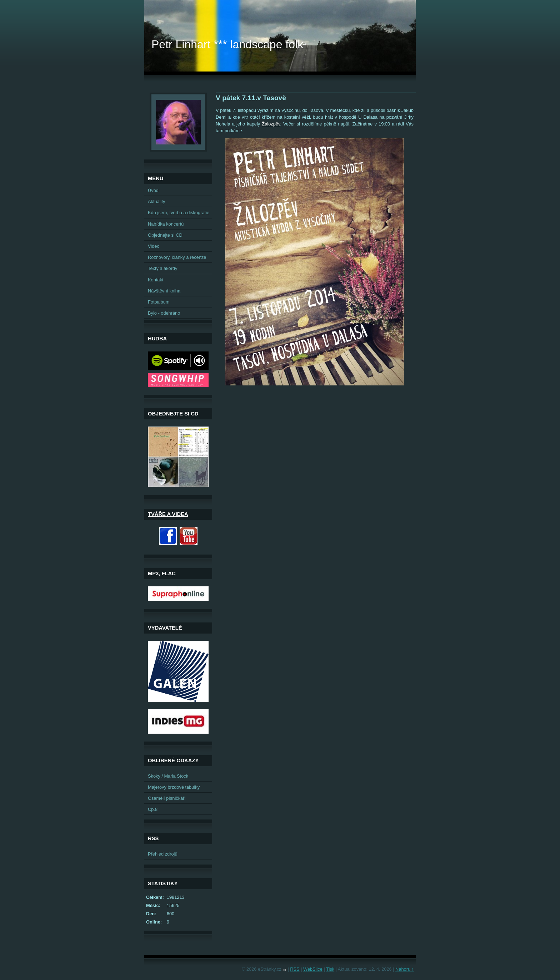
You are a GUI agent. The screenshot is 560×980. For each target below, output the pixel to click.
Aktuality (156, 201)
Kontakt (156, 280)
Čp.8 (153, 809)
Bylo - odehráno (164, 313)
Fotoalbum (159, 302)
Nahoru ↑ (405, 969)
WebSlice (313, 969)
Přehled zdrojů (163, 854)
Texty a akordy (163, 268)
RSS (295, 969)
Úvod (153, 190)
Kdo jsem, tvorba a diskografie (179, 213)
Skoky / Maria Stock (168, 776)
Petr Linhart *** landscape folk (227, 44)
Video (154, 246)
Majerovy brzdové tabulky (174, 787)
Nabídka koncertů (166, 224)
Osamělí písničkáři (167, 798)
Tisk (330, 969)
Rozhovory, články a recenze (177, 257)
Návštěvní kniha (164, 291)
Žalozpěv (271, 124)
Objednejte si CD (165, 235)
